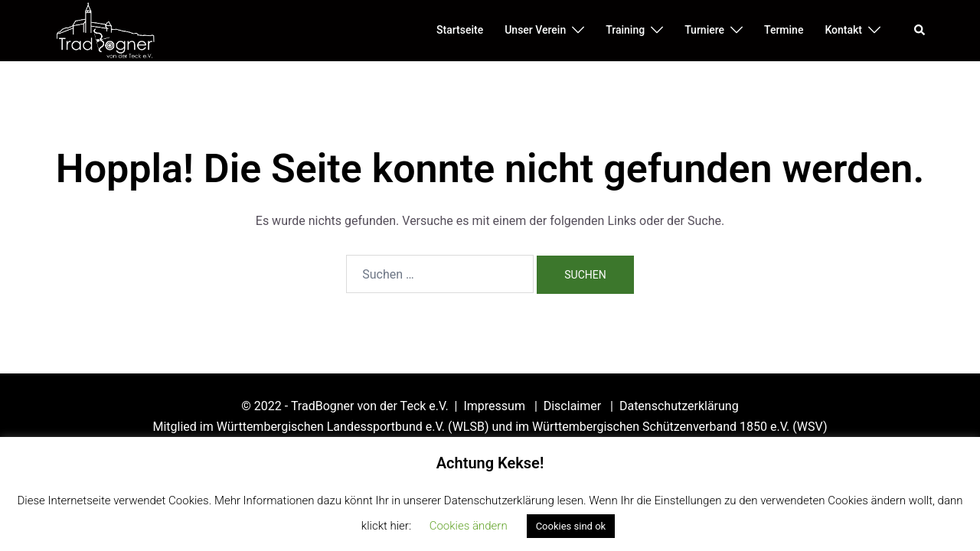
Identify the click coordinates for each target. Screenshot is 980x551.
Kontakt (843, 30)
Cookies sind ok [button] (571, 526)
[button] (920, 31)
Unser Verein (535, 30)
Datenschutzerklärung (679, 406)
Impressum (495, 406)
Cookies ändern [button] (469, 526)
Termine (784, 30)
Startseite (460, 30)
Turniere (704, 30)
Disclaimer (574, 406)
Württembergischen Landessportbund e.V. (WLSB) (353, 427)
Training (625, 30)
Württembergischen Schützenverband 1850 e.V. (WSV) (679, 427)
